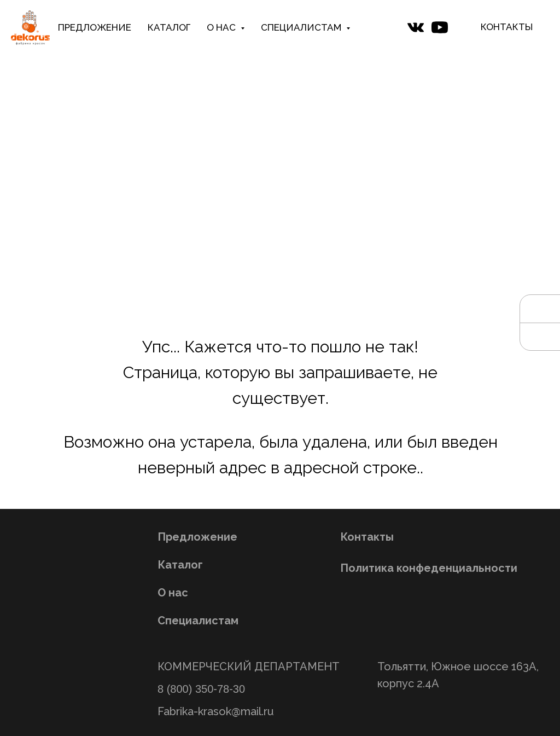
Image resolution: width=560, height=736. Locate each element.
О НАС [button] (222, 27)
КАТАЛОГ (169, 27)
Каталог (180, 565)
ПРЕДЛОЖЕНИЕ (95, 27)
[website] (416, 27)
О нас (173, 593)
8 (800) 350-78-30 (201, 689)
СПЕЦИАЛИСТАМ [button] (302, 27)
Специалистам (198, 621)
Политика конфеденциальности (429, 568)
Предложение (197, 537)
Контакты (367, 537)
